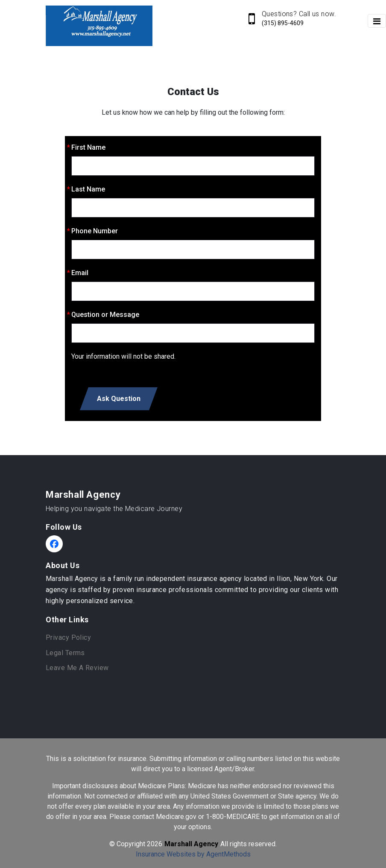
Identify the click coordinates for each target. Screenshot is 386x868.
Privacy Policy (68, 637)
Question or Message (105, 315)
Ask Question (119, 399)
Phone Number (95, 231)
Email (80, 273)
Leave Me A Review (77, 668)
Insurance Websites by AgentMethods (193, 854)
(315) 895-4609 (283, 23)
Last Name (88, 189)
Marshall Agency (83, 495)
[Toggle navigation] (377, 21)
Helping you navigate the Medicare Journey (114, 509)
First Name (88, 147)
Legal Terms (65, 653)
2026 (155, 844)
